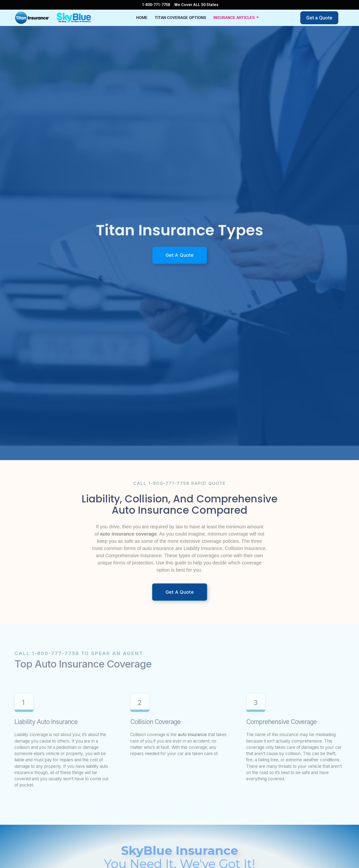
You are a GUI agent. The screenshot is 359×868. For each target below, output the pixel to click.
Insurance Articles (231, 18)
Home (150, 18)
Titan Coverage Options (183, 18)
